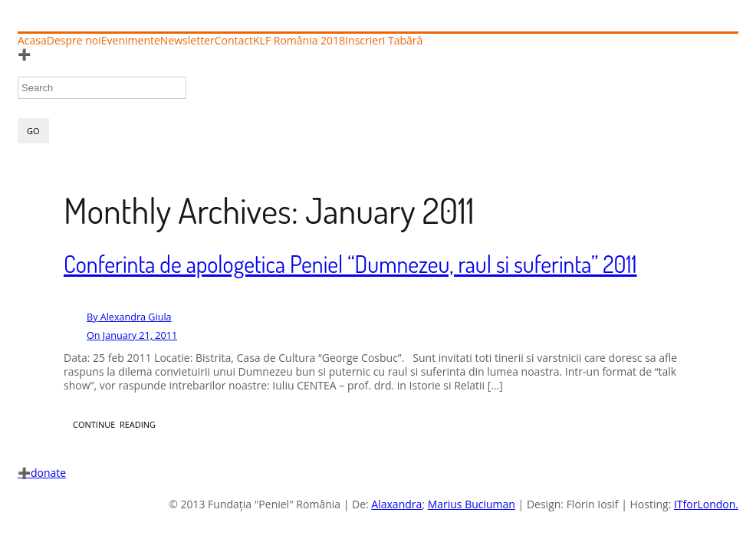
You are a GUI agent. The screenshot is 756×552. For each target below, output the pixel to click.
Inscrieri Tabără (384, 41)
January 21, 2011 (132, 335)
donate (42, 473)
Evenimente (131, 41)
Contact (234, 41)
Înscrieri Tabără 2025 (77, 54)
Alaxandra (396, 504)
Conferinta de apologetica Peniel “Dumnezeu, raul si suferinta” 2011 (350, 264)
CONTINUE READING (114, 424)
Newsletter (187, 41)
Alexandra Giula (129, 317)
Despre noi (74, 41)
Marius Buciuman (472, 504)
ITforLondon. (706, 504)
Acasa (32, 41)
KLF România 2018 (299, 41)
